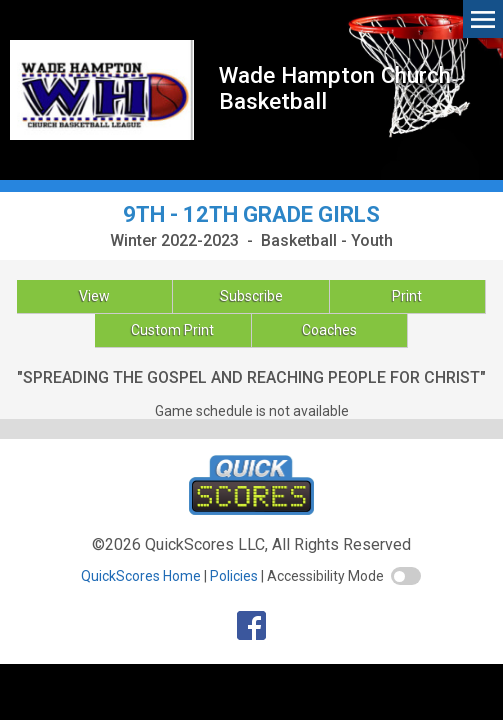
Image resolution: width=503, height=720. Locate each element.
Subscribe (251, 296)
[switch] (406, 576)
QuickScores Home (141, 576)
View (94, 296)
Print (407, 296)
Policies (234, 576)
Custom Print (172, 330)
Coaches (329, 330)
